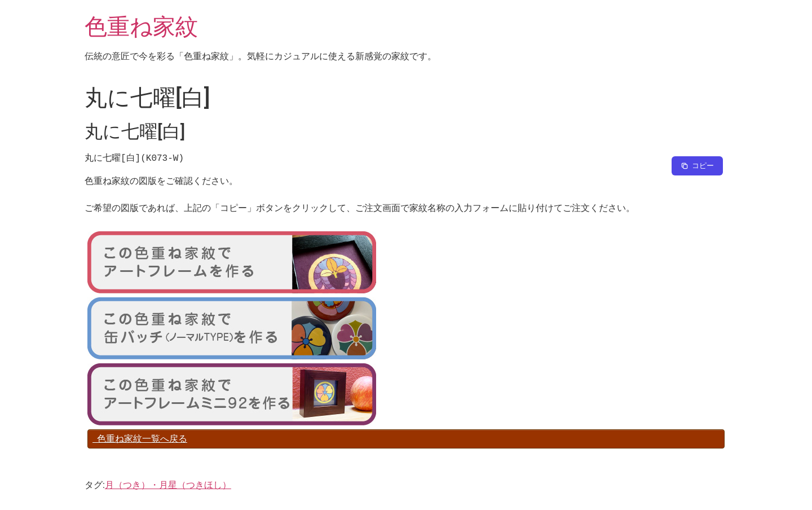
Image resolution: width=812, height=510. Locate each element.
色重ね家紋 (141, 27)
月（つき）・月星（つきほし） (168, 485)
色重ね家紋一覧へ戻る (140, 439)
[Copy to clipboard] (697, 166)
